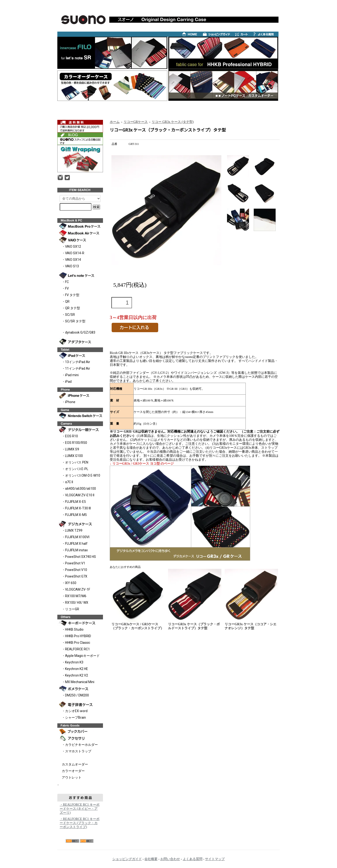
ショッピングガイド (127, 859)
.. (58, 784)
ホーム (115, 122)
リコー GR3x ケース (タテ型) (173, 122)
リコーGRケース (136, 122)
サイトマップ (215, 859)
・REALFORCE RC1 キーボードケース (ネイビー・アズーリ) (80, 809)
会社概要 (151, 859)
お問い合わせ (170, 859)
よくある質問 (193, 859)
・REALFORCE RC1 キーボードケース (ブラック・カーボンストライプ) (80, 823)
